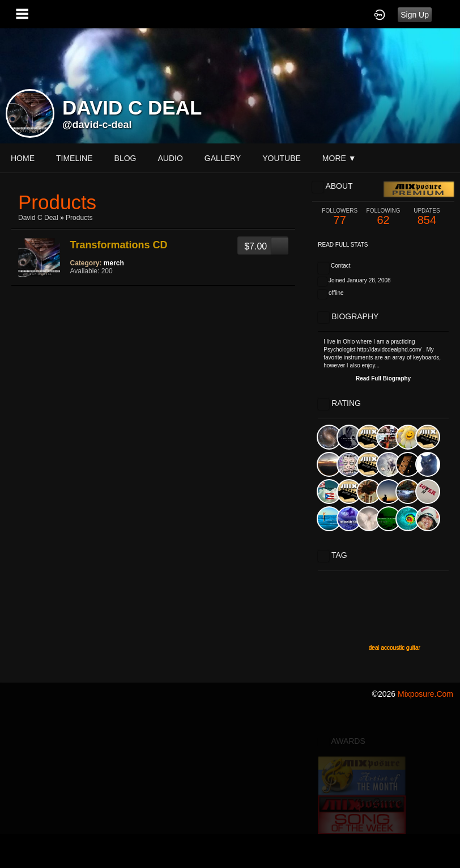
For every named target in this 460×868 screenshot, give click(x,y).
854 (427, 217)
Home (23, 158)
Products (79, 218)
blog (125, 158)
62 (383, 217)
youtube (282, 158)
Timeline (74, 158)
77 (340, 217)
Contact (340, 266)
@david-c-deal (97, 125)
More (339, 158)
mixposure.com (425, 694)
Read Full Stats (343, 245)
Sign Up (415, 15)
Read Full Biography (383, 378)
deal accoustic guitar (395, 648)
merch (114, 263)
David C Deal (38, 218)
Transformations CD (119, 245)
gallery (223, 158)
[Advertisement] (230, 787)
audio (170, 158)
